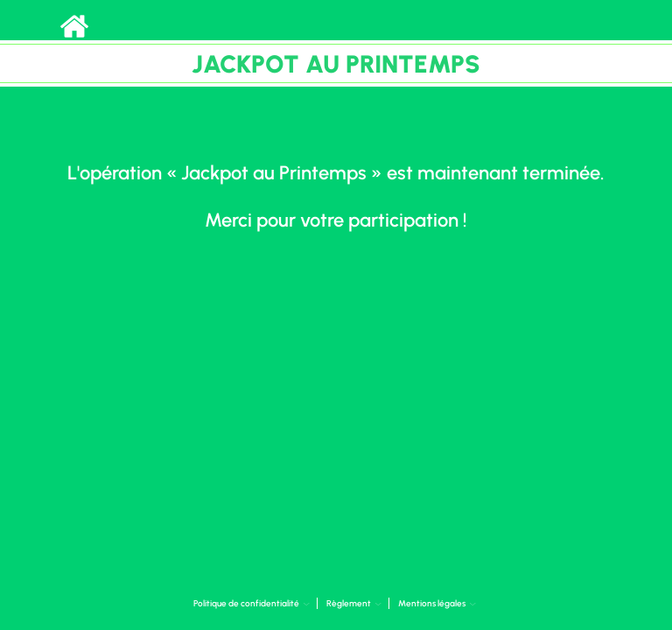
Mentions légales (437, 603)
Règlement (354, 603)
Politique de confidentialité (252, 603)
